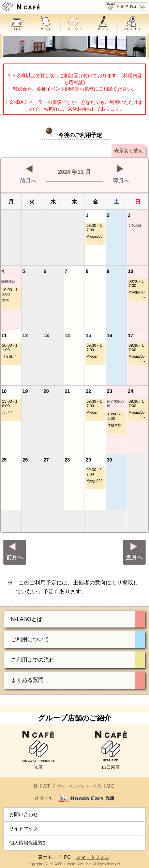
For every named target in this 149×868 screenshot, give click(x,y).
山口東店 (111, 750)
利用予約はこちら (126, 7)
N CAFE (21, 6)
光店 (38, 750)
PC (67, 857)
